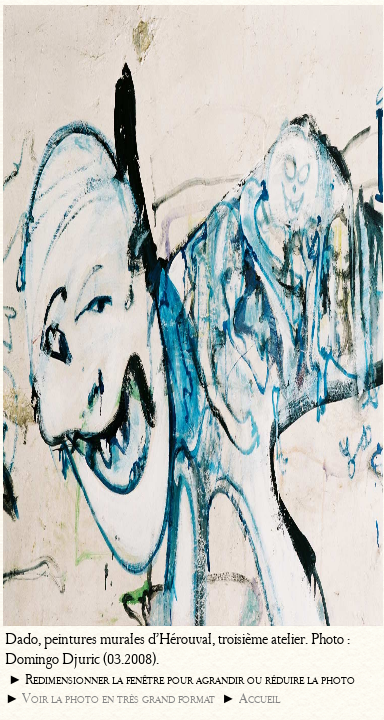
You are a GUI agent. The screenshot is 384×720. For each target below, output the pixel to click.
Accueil (259, 698)
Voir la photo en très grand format (118, 698)
